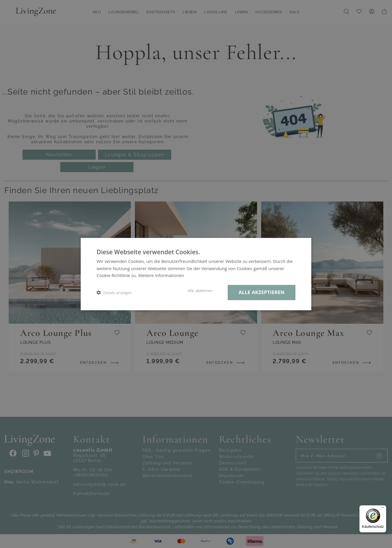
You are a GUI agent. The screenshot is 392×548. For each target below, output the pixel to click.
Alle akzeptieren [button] (262, 292)
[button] (114, 292)
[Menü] (383, 509)
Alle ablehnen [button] (200, 291)
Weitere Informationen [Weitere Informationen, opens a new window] (161, 276)
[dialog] (196, 274)
